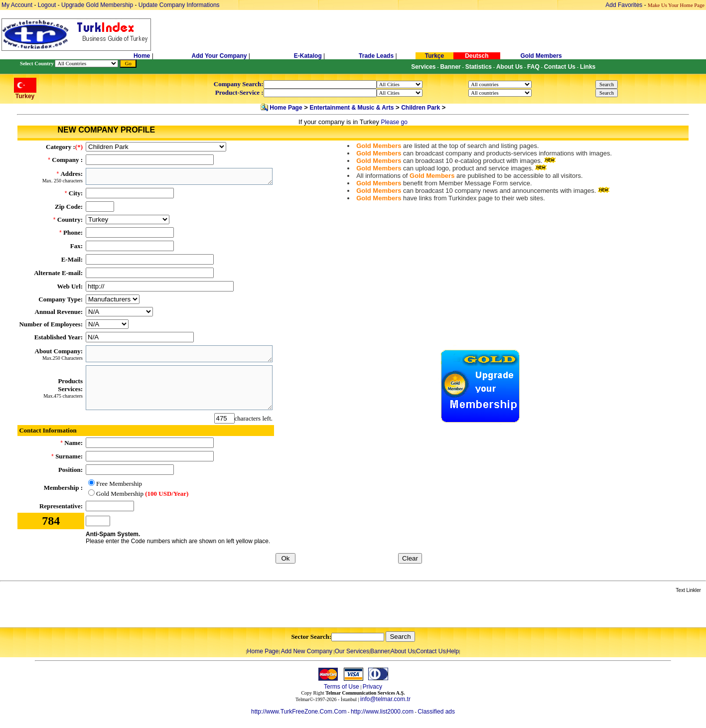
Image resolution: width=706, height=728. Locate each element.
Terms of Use (342, 687)
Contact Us (431, 651)
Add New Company (307, 651)
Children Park (421, 108)
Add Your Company (220, 56)
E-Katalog (308, 56)
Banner (380, 651)
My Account (18, 5)
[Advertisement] (118, 611)
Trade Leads (376, 56)
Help (453, 651)
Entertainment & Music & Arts (352, 108)
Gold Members (541, 56)
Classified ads (436, 712)
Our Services (352, 651)
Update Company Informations (179, 5)
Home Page (286, 108)
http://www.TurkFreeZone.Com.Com (299, 712)
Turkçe (434, 56)
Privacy (372, 687)
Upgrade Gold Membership (98, 5)
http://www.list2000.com (382, 712)
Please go (394, 122)
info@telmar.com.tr (385, 699)
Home (143, 56)
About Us (403, 651)
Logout (47, 5)
